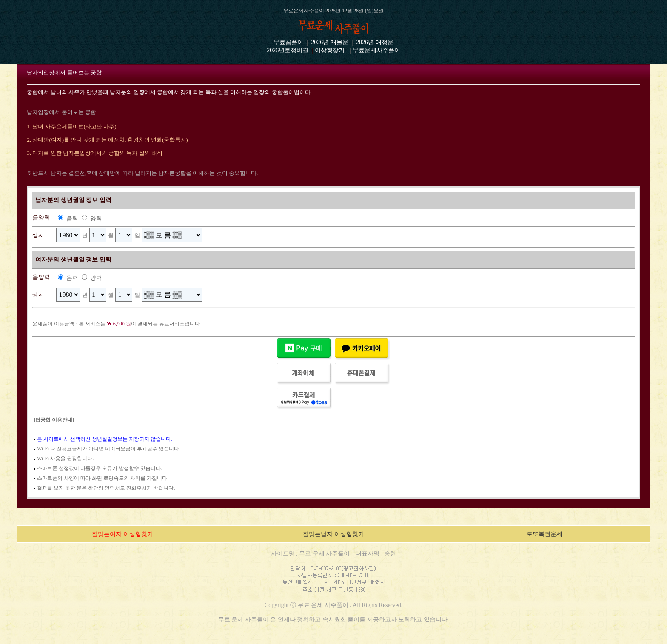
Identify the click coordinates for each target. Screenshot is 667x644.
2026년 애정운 (374, 42)
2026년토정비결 (288, 50)
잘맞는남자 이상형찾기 (333, 534)
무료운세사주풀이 (376, 50)
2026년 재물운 (330, 42)
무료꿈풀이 (288, 42)
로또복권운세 (544, 534)
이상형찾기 (330, 50)
